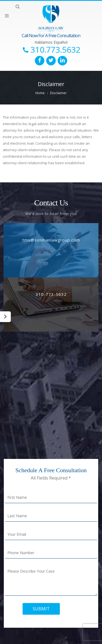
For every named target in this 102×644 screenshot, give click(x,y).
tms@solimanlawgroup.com (51, 240)
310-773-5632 (51, 294)
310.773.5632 (55, 50)
